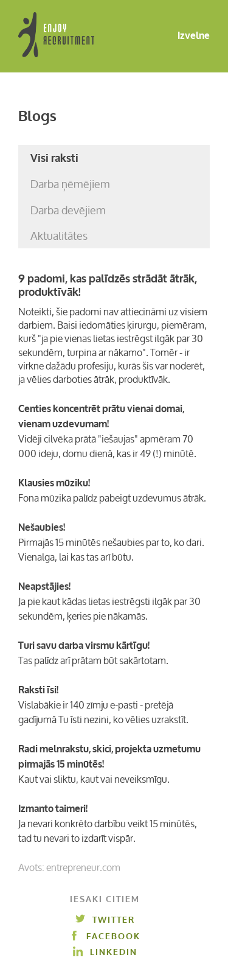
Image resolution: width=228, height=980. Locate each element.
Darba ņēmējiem (70, 184)
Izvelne (184, 36)
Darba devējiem (68, 210)
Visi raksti (54, 158)
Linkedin (105, 952)
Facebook (105, 936)
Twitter (105, 920)
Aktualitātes (59, 236)
